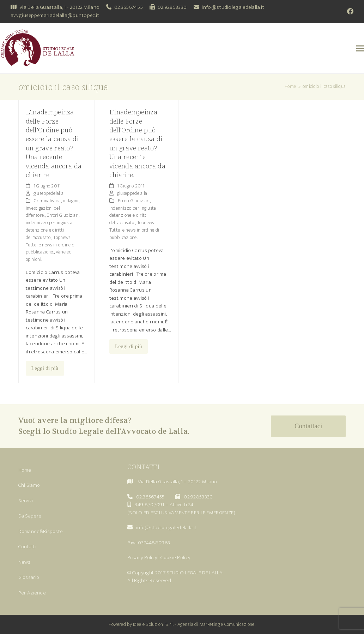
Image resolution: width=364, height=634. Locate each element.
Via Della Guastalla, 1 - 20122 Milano (59, 7)
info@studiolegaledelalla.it (233, 7)
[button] (360, 49)
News (25, 562)
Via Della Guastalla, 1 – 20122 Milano (177, 482)
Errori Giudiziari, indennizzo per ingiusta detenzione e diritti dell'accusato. (53, 226)
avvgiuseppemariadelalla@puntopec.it (55, 15)
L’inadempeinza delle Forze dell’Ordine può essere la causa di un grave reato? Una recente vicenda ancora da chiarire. (54, 143)
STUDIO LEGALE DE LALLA (195, 573)
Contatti (27, 547)
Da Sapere (30, 516)
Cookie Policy (175, 558)
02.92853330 (172, 7)
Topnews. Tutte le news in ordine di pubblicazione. (51, 245)
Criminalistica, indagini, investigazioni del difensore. (53, 208)
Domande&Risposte (41, 531)
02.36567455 (129, 7)
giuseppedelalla (49, 193)
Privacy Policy (142, 558)
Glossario (29, 577)
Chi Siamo (29, 485)
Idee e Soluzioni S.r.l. (153, 624)
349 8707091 (149, 505)
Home (25, 470)
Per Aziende (32, 593)
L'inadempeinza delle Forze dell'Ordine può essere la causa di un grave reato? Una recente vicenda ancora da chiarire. (137, 143)
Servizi (26, 501)
